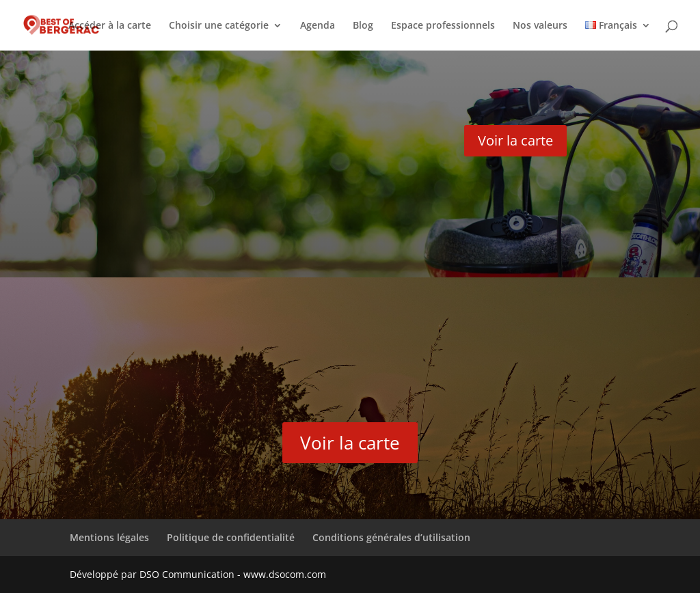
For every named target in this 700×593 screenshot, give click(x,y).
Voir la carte (515, 140)
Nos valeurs (540, 26)
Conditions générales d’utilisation (391, 537)
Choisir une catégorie (219, 26)
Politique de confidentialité (231, 537)
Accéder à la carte (110, 26)
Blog (363, 26)
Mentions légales (109, 537)
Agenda (318, 26)
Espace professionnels (443, 26)
